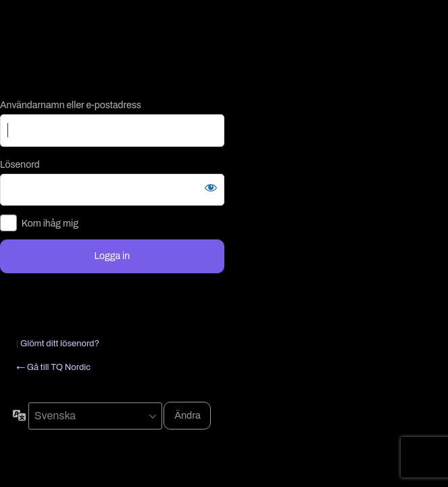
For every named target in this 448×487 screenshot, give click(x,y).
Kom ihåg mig (50, 224)
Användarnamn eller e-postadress (71, 105)
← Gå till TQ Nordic (53, 367)
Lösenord (20, 165)
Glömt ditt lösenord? (60, 344)
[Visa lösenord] (211, 187)
